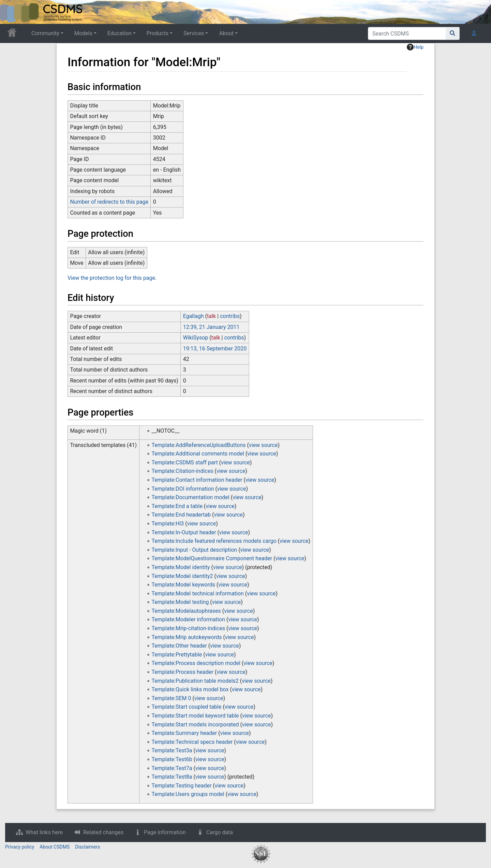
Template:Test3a (172, 750)
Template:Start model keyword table (195, 716)
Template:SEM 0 (172, 698)
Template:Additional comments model (198, 454)
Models (83, 33)
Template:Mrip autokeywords (187, 637)
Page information (165, 832)
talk (211, 316)
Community (45, 33)
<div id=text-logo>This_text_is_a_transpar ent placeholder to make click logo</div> (11, 12)
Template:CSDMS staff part (185, 462)
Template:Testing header (182, 786)
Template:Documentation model (191, 497)
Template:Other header (179, 646)
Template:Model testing (180, 602)
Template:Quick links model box (190, 689)
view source (263, 445)
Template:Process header (183, 672)
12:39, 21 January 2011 (211, 327)
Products (158, 33)
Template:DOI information (183, 489)
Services (194, 33)
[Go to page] (453, 33)
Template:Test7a (172, 768)
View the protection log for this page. (112, 278)
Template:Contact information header (197, 480)
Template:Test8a (172, 777)
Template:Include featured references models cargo (214, 541)
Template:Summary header (184, 733)
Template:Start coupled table (187, 707)
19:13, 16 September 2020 (215, 349)
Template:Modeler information (188, 619)
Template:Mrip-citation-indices (189, 628)
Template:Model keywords (184, 585)
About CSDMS (55, 847)
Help (415, 47)
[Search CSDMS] (407, 33)
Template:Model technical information (198, 594)
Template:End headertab (181, 515)
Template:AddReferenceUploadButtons (199, 445)
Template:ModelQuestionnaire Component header (212, 558)
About (226, 33)
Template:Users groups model (188, 794)
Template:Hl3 (168, 524)
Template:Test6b (172, 759)
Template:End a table (177, 506)
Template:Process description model (196, 663)
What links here (44, 832)
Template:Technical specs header (192, 742)
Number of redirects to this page (109, 202)
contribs (230, 316)
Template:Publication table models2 (195, 681)
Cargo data (220, 832)
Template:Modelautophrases (186, 611)
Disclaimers (87, 847)
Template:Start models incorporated (195, 725)
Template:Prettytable (177, 655)
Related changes (103, 832)
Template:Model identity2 (182, 576)
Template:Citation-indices (183, 471)
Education (120, 33)
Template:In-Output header (184, 532)
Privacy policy (20, 847)
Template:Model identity (181, 567)
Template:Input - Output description (195, 550)
